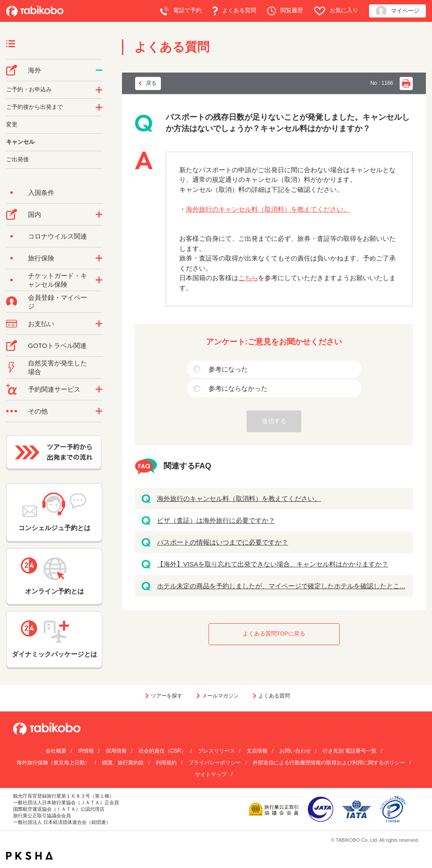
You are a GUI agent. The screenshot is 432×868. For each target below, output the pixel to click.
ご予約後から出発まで (35, 107)
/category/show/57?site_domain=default (99, 215)
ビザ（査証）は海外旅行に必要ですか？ (216, 520)
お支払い (41, 324)
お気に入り (336, 11)
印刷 (406, 83)
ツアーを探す (167, 696)
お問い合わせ (295, 751)
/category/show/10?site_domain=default (99, 258)
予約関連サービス (54, 389)
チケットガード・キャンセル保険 (57, 280)
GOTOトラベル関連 (57, 345)
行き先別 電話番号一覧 (350, 751)
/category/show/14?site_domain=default (99, 90)
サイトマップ (211, 774)
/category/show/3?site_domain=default (99, 411)
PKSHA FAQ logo (30, 856)
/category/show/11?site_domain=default (99, 389)
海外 (35, 70)
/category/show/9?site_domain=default (99, 324)
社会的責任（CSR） (162, 751)
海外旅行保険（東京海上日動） (53, 763)
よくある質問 (234, 11)
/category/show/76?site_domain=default (99, 70)
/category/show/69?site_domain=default (99, 280)
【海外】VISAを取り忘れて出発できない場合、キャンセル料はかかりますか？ (273, 564)
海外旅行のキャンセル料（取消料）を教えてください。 (268, 209)
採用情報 (116, 751)
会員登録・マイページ (57, 302)
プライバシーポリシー (215, 763)
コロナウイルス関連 (57, 236)
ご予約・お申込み (29, 89)
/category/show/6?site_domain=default (99, 108)
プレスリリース (216, 751)
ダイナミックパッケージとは (54, 639)
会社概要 (56, 751)
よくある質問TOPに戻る (274, 634)
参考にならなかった (238, 388)
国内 (35, 214)
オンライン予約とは (54, 576)
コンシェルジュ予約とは (54, 512)
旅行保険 (41, 258)
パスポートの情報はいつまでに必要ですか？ (223, 542)
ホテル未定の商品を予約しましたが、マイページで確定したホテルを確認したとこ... (281, 586)
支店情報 (257, 751)
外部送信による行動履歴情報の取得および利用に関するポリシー (329, 763)
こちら (248, 278)
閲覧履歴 (285, 11)
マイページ (397, 11)
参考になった (228, 369)
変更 (12, 124)
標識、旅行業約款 (123, 763)
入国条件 (41, 193)
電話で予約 (181, 11)
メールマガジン (220, 696)
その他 (38, 411)
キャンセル (20, 142)
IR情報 (86, 751)
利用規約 (166, 763)
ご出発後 (17, 159)
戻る (151, 83)
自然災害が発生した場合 (57, 367)
